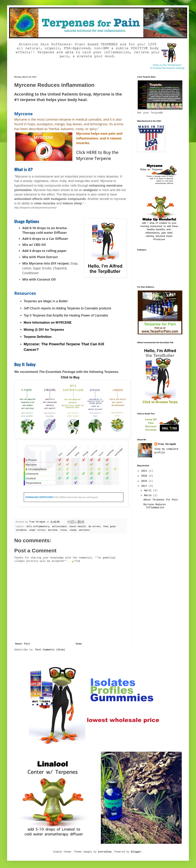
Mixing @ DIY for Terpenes (44, 330)
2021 (145, 471)
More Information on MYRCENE (48, 323)
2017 (145, 486)
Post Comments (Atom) (50, 650)
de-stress (94, 527)
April (148, 490)
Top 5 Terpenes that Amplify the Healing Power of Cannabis (66, 315)
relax (63, 530)
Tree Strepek (167, 444)
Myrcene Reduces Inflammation (155, 506)
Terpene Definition (38, 337)
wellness (84, 530)
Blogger (136, 852)
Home (79, 644)
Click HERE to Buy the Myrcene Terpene (97, 155)
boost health (78, 527)
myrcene (53, 530)
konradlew (105, 852)
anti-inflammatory (38, 527)
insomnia (21, 530)
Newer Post (23, 644)
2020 (145, 476)
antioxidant (59, 527)
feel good (109, 527)
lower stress (37, 530)
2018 (145, 481)
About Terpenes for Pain (161, 500)
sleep (73, 530)
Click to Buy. (70, 377)
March (148, 495)
